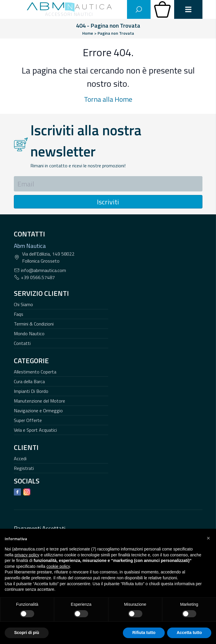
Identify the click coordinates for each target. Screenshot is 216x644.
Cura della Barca (29, 381)
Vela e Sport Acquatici (35, 430)
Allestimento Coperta (35, 372)
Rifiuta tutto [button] (144, 633)
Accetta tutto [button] (189, 633)
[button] (208, 538)
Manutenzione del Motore (39, 401)
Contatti (22, 343)
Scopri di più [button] (27, 633)
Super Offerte (28, 420)
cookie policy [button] (58, 566)
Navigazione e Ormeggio (38, 411)
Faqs (19, 314)
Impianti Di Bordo (31, 391)
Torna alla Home (108, 99)
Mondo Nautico (29, 333)
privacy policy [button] (27, 555)
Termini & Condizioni (34, 324)
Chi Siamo (23, 304)
